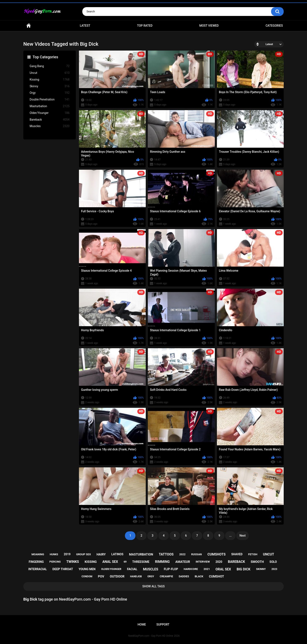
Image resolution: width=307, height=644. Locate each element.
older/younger (111, 569)
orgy (151, 576)
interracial (38, 569)
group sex (84, 554)
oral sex (223, 569)
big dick (244, 569)
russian (196, 554)
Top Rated (145, 26)
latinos (117, 554)
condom (87, 576)
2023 (274, 569)
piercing (55, 562)
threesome (141, 562)
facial (132, 569)
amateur (183, 562)
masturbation (141, 554)
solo (273, 562)
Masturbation (50, 106)
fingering (36, 562)
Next (242, 536)
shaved (237, 554)
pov (101, 576)
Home (29, 26)
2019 (67, 554)
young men (87, 569)
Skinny (50, 86)
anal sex (110, 562)
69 (125, 562)
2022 (182, 554)
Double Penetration (50, 100)
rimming (162, 562)
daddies (184, 576)
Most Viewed (209, 26)
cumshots (216, 554)
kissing (91, 562)
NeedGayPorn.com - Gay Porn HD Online (151, 636)
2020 (219, 562)
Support (163, 624)
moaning (38, 554)
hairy (101, 554)
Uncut (50, 73)
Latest (85, 26)
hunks (54, 554)
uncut (268, 554)
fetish (253, 554)
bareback (236, 562)
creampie (167, 576)
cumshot (216, 576)
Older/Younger (50, 113)
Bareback (50, 120)
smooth (257, 562)
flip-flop (171, 569)
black (199, 576)
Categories (274, 26)
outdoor (117, 576)
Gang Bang (50, 66)
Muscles (50, 126)
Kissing (50, 80)
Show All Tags (154, 586)
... (231, 536)
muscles (151, 569)
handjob (136, 576)
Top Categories (45, 57)
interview (203, 562)
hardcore (191, 569)
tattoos (166, 554)
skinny (261, 569)
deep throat (63, 569)
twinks (73, 562)
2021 (207, 569)
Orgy (50, 93)
